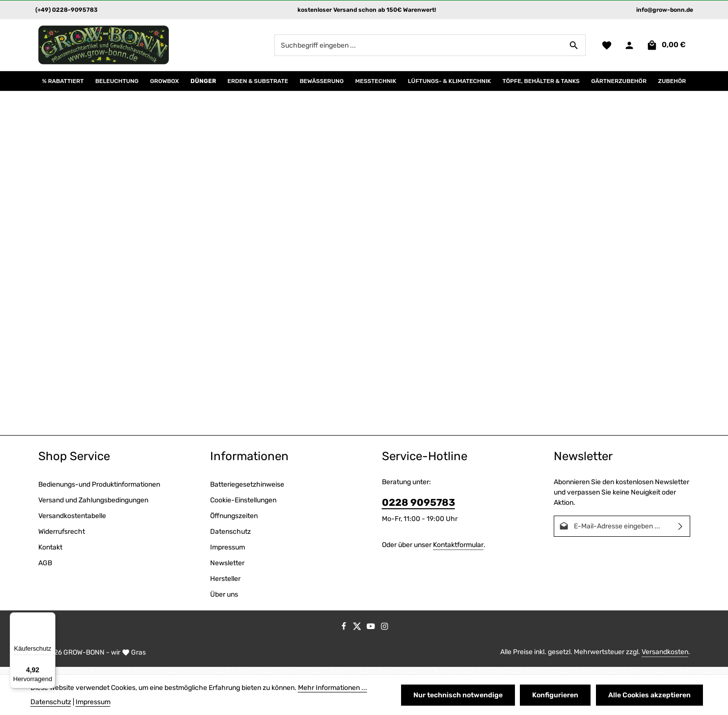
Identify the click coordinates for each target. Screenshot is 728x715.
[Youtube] (372, 636)
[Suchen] (573, 49)
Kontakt (50, 555)
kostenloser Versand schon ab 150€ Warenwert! (367, 10)
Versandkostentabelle (72, 523)
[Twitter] (358, 636)
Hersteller (225, 586)
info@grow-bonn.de (665, 10)
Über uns (224, 602)
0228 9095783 (418, 510)
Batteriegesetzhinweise (247, 492)
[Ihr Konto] (629, 49)
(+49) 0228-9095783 (67, 10)
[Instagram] (385, 636)
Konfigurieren (558, 695)
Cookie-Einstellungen (243, 508)
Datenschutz (230, 539)
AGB (45, 570)
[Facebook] (345, 636)
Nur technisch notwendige (461, 695)
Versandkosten (665, 659)
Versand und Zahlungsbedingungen (93, 508)
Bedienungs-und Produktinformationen (99, 492)
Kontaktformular (458, 552)
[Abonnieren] (681, 534)
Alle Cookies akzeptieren (650, 695)
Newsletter (227, 570)
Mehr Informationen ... (333, 688)
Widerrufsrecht (62, 539)
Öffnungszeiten (234, 523)
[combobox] (418, 49)
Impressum (228, 555)
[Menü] (50, 618)
